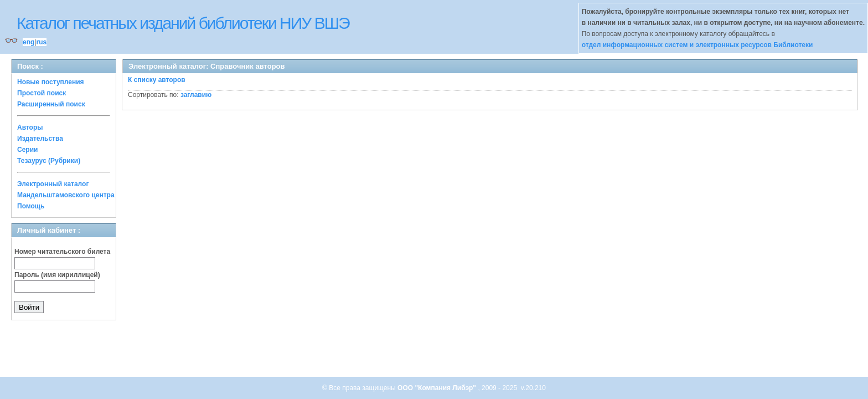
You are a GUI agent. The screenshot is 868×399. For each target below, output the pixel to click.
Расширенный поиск (51, 104)
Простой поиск (42, 93)
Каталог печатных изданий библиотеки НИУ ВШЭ (183, 23)
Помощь (31, 206)
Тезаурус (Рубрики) (49, 161)
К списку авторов (157, 80)
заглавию (196, 95)
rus (41, 42)
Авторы (30, 127)
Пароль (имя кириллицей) (57, 275)
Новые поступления (51, 82)
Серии (27, 150)
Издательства (40, 139)
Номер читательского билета (62, 252)
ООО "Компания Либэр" (438, 388)
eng (29, 42)
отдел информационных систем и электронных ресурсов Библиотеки (697, 45)
